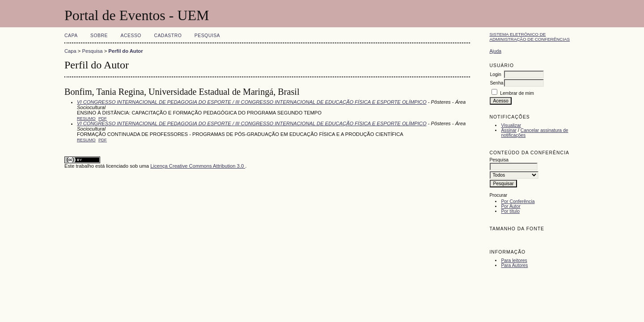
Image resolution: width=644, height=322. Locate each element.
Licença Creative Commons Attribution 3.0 (198, 166)
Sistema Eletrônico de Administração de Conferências (530, 37)
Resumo (86, 118)
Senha (496, 83)
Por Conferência (518, 201)
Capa (71, 36)
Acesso (131, 36)
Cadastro (168, 36)
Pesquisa (207, 36)
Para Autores (514, 265)
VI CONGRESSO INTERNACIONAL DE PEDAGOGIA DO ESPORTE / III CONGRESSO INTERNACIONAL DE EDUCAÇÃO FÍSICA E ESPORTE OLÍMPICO (252, 102)
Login (495, 74)
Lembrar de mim (517, 93)
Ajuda (495, 51)
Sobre (99, 36)
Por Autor (511, 206)
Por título (510, 211)
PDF (103, 118)
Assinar (509, 130)
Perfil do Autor (125, 51)
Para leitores (514, 261)
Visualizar (511, 125)
